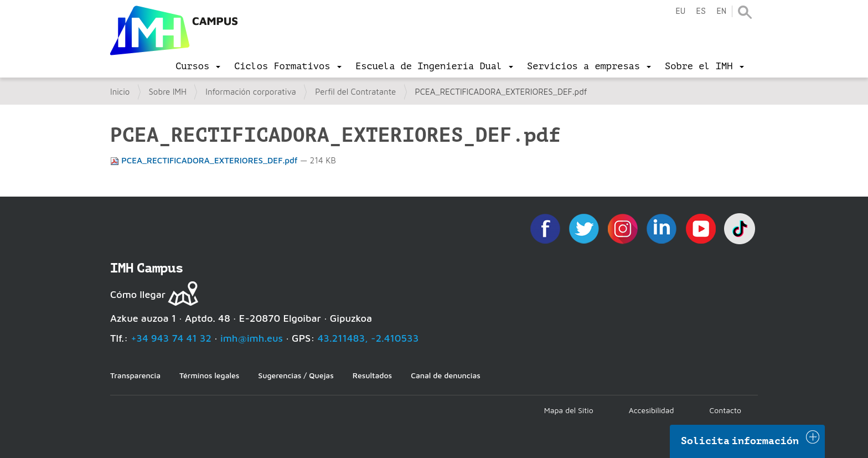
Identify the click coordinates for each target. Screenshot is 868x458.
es (701, 11)
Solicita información (740, 441)
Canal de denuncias (446, 375)
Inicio (120, 92)
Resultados (372, 375)
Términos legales (209, 375)
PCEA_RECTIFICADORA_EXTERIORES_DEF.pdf (205, 160)
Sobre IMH (168, 92)
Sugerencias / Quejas (296, 375)
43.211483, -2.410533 (368, 338)
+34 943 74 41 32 (171, 338)
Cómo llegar (138, 294)
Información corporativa (251, 92)
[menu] (198, 66)
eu (680, 11)
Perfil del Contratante (355, 92)
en (721, 11)
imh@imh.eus (252, 338)
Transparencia (135, 375)
